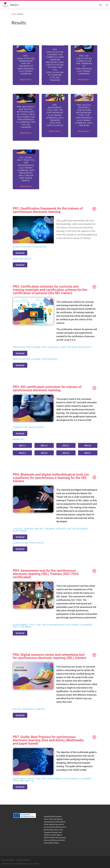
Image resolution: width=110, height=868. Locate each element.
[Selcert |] (6, 4)
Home (14, 14)
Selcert (11, 860)
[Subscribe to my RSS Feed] (108, 861)
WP (11, 864)
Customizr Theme (33, 864)
